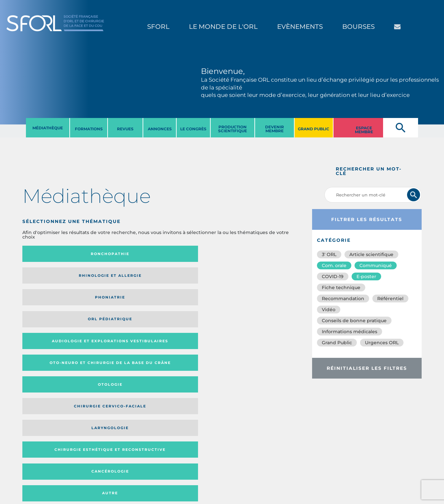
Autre (262, 304)
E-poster (366, 276)
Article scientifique (371, 254)
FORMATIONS (89, 129)
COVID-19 (333, 276)
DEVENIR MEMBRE (275, 129)
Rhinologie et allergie (116, 254)
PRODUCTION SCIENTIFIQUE (233, 129)
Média (227, 343)
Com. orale (334, 265)
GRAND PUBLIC (314, 129)
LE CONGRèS (193, 129)
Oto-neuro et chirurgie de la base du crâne (118, 278)
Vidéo (329, 310)
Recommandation (343, 299)
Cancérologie (193, 304)
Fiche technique (341, 287)
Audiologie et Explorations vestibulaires (46, 278)
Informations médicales (350, 332)
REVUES (125, 129)
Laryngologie (54, 304)
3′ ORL (329, 254)
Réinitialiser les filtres (367, 368)
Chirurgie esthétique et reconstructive (118, 304)
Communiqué (376, 265)
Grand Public (337, 343)
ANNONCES (160, 129)
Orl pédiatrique (262, 254)
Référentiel (390, 299)
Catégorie (187, 343)
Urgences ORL (382, 343)
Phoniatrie (193, 254)
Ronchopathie (54, 254)
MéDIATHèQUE (48, 128)
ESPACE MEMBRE (364, 130)
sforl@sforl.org (115, 458)
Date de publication (277, 343)
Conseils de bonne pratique (354, 321)
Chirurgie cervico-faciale (261, 278)
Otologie (193, 278)
